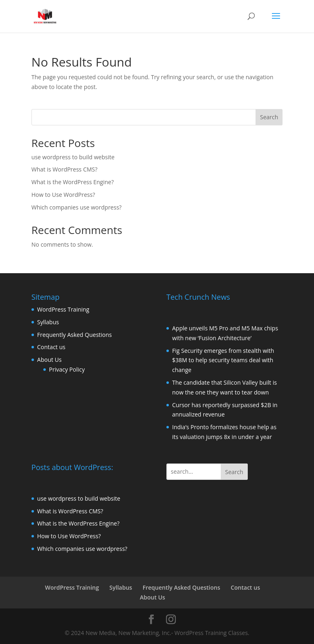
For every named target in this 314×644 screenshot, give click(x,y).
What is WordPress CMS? (65, 169)
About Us (49, 360)
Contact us (51, 347)
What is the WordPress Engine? (73, 182)
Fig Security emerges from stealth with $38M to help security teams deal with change (223, 360)
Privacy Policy (67, 369)
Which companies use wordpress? (77, 207)
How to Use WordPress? (63, 195)
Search (269, 117)
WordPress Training (63, 309)
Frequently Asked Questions (75, 335)
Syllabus (48, 322)
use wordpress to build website (73, 157)
